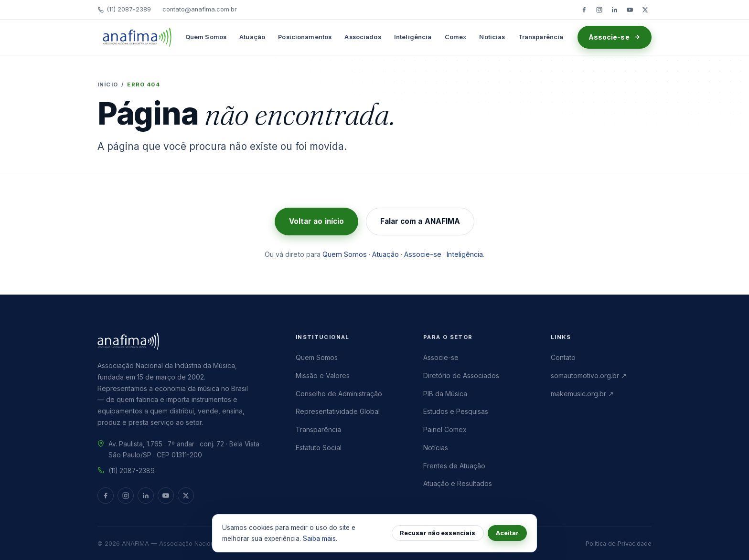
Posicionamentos (305, 37)
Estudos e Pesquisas (456, 411)
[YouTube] (630, 10)
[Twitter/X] (645, 10)
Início (108, 85)
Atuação (252, 37)
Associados (363, 37)
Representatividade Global (338, 411)
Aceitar (507, 533)
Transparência (541, 37)
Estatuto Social (319, 448)
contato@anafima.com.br (200, 9)
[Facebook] (584, 10)
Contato (563, 357)
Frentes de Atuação (454, 466)
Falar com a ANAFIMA (420, 221)
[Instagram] (599, 10)
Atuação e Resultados (458, 483)
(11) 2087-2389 (124, 9)
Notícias (492, 37)
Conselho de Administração (339, 394)
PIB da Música (445, 394)
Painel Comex (445, 429)
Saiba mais (319, 539)
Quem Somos (206, 37)
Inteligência (413, 37)
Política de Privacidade (619, 544)
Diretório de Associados (461, 375)
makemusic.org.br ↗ (582, 394)
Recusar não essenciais (438, 533)
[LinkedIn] (614, 10)
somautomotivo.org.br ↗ (589, 375)
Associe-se (615, 37)
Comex (456, 37)
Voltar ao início (316, 221)
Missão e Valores (323, 375)
